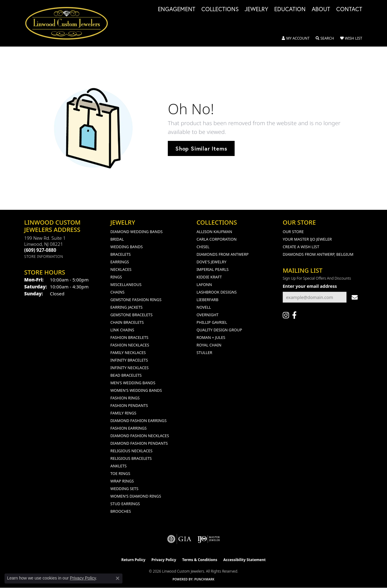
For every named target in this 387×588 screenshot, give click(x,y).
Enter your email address (310, 286)
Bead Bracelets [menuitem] (126, 375)
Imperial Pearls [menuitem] (213, 269)
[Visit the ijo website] (209, 539)
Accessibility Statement (244, 560)
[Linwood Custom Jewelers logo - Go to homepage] (70, 23)
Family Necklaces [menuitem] (128, 352)
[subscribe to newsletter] (355, 297)
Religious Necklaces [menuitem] (131, 451)
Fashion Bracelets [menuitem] (129, 337)
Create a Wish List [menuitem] (301, 247)
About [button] (321, 9)
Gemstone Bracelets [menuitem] (131, 315)
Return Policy (133, 560)
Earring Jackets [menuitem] (127, 307)
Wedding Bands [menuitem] (127, 247)
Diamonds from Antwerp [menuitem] (223, 254)
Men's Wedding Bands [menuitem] (133, 383)
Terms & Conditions (200, 560)
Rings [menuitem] (116, 277)
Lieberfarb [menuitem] (207, 300)
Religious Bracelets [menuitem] (131, 458)
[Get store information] (44, 257)
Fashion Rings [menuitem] (125, 398)
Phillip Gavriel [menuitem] (212, 322)
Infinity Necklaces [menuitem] (130, 368)
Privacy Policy (164, 560)
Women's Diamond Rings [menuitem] (136, 496)
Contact (349, 9)
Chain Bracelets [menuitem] (127, 322)
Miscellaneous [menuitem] (126, 284)
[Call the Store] (40, 250)
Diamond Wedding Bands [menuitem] (137, 232)
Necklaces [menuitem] (121, 269)
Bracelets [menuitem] (120, 254)
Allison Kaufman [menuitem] (214, 232)
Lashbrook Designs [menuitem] (217, 292)
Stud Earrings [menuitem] (125, 504)
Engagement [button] (177, 9)
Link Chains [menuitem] (122, 330)
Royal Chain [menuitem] (209, 345)
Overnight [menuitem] (208, 315)
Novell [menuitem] (204, 307)
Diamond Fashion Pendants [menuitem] (139, 443)
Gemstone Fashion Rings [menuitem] (136, 300)
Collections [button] (220, 9)
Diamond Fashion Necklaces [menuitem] (140, 436)
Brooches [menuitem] (121, 511)
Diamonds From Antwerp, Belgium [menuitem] (318, 254)
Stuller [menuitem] (204, 352)
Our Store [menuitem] (293, 232)
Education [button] (290, 9)
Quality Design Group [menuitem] (219, 330)
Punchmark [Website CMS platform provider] (205, 579)
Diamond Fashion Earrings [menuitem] (138, 421)
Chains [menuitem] (117, 292)
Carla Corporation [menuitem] (216, 239)
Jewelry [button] (256, 9)
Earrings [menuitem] (120, 262)
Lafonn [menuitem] (204, 284)
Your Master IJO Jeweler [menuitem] (307, 239)
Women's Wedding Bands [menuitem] (136, 390)
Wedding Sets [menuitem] (124, 489)
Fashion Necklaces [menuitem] (130, 345)
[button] (296, 38)
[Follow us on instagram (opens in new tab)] (286, 315)
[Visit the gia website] (179, 539)
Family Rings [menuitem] (123, 413)
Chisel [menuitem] (203, 247)
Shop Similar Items (201, 148)
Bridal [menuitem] (117, 239)
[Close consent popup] (118, 578)
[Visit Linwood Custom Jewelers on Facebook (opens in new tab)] (294, 315)
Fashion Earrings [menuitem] (128, 428)
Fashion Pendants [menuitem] (129, 405)
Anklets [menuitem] (119, 466)
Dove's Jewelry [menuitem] (211, 262)
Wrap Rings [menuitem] (122, 481)
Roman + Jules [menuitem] (211, 337)
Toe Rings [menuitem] (120, 473)
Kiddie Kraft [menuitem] (209, 277)
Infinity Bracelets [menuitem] (129, 360)
